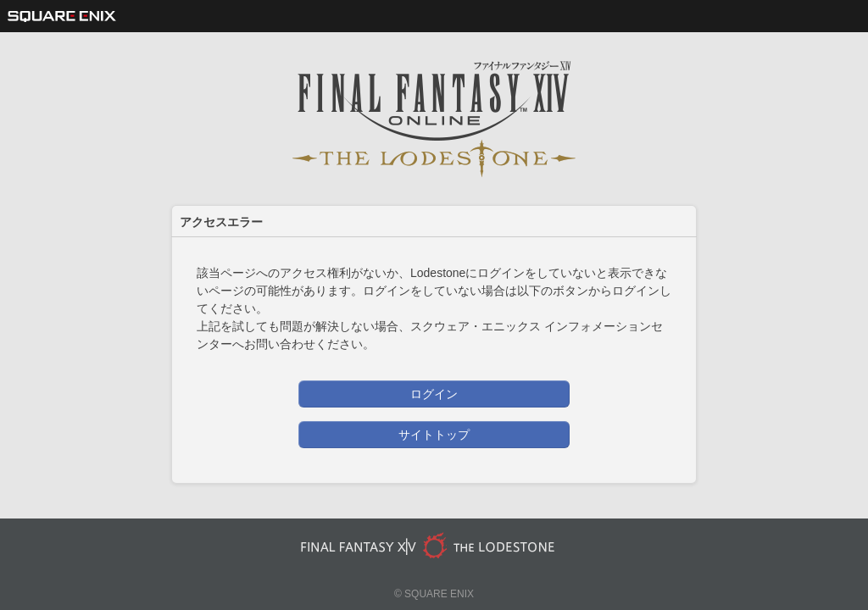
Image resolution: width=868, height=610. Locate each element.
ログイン (434, 394)
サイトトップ (434, 435)
